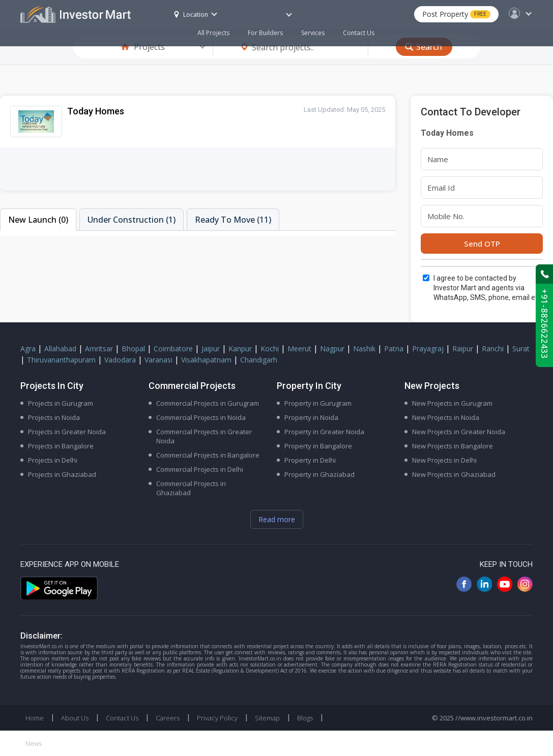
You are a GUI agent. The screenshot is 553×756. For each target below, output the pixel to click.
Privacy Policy (217, 718)
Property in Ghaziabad (319, 474)
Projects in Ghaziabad (62, 474)
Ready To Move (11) (233, 220)
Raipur (463, 349)
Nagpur (332, 349)
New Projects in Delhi (444, 460)
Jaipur (211, 349)
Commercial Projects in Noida (201, 417)
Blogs (305, 718)
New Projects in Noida (446, 417)
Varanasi (158, 360)
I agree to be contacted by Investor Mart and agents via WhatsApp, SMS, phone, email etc (487, 288)
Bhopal (133, 349)
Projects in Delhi (53, 460)
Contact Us (359, 33)
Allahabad (60, 349)
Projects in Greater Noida (67, 432)
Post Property (456, 14)
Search (429, 47)
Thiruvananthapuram (61, 360)
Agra (28, 349)
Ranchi (493, 349)
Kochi (270, 349)
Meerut (299, 349)
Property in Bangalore (318, 446)
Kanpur (240, 349)
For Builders (270, 28)
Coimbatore (173, 349)
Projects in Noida (54, 417)
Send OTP (482, 244)
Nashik (364, 349)
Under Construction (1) (132, 220)
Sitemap (267, 718)
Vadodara (120, 360)
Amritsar (99, 349)
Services (313, 33)
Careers (168, 718)
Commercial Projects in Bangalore (208, 455)
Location (191, 14)
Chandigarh (259, 360)
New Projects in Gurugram (452, 403)
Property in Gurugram (318, 403)
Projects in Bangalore (61, 446)
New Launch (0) (38, 220)
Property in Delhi (310, 460)
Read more (277, 519)
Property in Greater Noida (324, 432)
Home (35, 718)
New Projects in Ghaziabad (454, 474)
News (34, 743)
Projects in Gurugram (61, 403)
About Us (75, 718)
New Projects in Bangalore (453, 446)
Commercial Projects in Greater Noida (204, 436)
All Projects (213, 33)
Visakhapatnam (206, 360)
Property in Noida (311, 417)
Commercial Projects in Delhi (200, 469)
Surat (521, 349)
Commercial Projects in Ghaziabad (191, 488)
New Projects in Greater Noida (459, 432)
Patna (394, 349)
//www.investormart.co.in (494, 718)
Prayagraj (428, 349)
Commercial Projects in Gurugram (208, 403)
